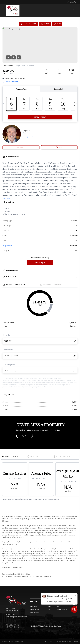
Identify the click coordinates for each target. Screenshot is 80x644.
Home (49, 606)
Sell (58, 606)
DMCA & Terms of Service (63, 641)
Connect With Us (62, 609)
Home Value (33, 606)
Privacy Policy (49, 641)
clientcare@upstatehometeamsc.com (16, 617)
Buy (49, 609)
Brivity (11, 641)
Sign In (72, 2)
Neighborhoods (34, 612)
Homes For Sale (34, 609)
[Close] (75, 624)
